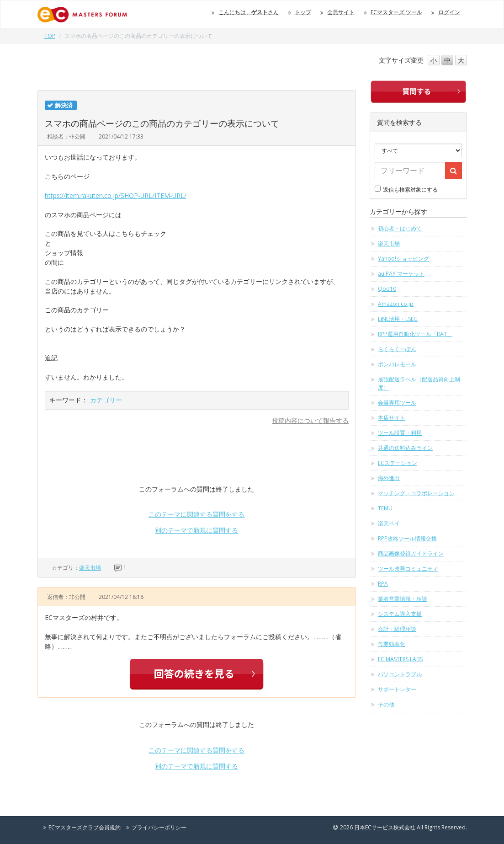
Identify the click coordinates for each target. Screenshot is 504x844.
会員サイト (341, 12)
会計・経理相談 (397, 629)
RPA (383, 584)
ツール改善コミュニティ (408, 569)
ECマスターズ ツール (396, 12)
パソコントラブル (400, 674)
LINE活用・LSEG (398, 319)
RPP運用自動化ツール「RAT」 (415, 334)
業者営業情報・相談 (403, 599)
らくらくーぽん (397, 349)
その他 (386, 704)
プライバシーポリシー (159, 827)
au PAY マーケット (401, 274)
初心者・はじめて (400, 228)
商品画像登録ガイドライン (411, 553)
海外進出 (389, 478)
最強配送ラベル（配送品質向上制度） (419, 383)
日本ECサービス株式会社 (385, 827)
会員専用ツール (397, 403)
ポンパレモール (397, 364)
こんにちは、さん (249, 12)
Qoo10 (387, 289)
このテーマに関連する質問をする (196, 514)
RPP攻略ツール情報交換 (407, 538)
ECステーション (398, 463)
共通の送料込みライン (405, 448)
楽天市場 (90, 568)
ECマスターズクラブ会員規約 (85, 827)
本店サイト (392, 418)
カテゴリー (106, 400)
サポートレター (397, 689)
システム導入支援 (400, 614)
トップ (303, 12)
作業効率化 (392, 644)
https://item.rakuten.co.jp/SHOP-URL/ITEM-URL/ (116, 195)
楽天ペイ (389, 523)
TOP (50, 36)
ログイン (449, 12)
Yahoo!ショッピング (403, 259)
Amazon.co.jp (396, 304)
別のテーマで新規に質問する (196, 530)
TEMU (385, 508)
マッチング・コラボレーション (416, 493)
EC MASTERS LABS (400, 659)
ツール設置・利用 (400, 433)
